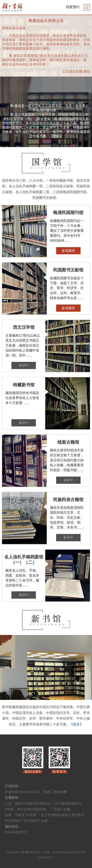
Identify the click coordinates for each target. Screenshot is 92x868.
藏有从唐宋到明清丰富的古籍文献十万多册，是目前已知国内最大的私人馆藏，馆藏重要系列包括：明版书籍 (67, 460)
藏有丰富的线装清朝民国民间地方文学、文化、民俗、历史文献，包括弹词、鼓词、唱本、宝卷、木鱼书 (67, 517)
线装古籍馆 (68, 442)
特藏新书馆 (24, 385)
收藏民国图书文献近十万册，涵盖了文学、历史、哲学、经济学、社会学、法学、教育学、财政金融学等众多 (67, 288)
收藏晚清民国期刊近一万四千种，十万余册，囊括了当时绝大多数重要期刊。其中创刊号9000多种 (67, 231)
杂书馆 (20, 7)
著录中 (24, 365)
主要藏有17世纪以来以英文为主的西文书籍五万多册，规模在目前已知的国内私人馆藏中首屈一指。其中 (23, 345)
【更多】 (56, 136)
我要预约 (73, 7)
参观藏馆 (68, 251)
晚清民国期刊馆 (68, 213)
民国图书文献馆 (68, 270)
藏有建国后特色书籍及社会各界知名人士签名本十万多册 (22, 398)
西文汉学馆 (24, 327)
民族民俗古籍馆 (68, 500)
